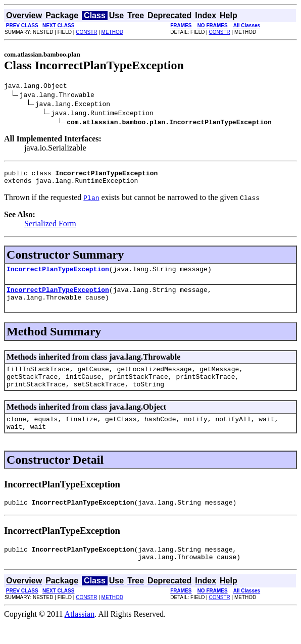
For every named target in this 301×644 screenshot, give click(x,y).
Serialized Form (50, 228)
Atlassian (80, 635)
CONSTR (86, 32)
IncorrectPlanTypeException (58, 275)
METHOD (112, 32)
